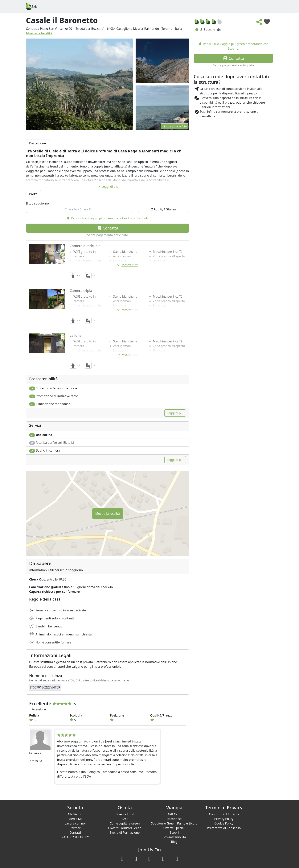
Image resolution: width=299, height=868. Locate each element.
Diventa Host (125, 814)
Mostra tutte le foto (175, 126)
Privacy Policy (224, 819)
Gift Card (174, 814)
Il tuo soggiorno (37, 203)
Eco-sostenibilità (174, 837)
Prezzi (33, 194)
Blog (174, 842)
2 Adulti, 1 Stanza (164, 209)
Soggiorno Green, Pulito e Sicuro (174, 823)
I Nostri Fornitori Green (125, 828)
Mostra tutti (128, 265)
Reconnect (174, 819)
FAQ (125, 819)
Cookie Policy (224, 823)
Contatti (75, 833)
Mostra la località (39, 33)
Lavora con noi (75, 823)
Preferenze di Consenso (224, 828)
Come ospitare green (125, 823)
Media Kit (75, 819)
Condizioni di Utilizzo (224, 814)
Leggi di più (108, 187)
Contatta (107, 228)
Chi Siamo (75, 814)
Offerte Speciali (174, 828)
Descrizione (37, 143)
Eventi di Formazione (125, 833)
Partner (75, 828)
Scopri (174, 833)
